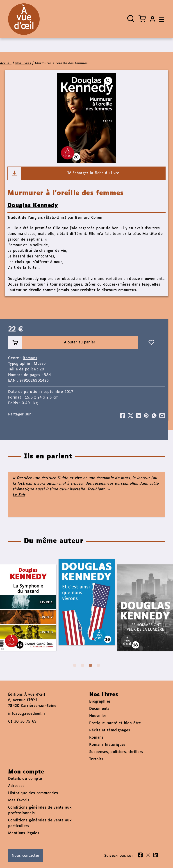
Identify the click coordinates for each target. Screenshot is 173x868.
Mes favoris (19, 800)
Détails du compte (25, 779)
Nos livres (23, 63)
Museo (40, 364)
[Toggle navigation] (160, 19)
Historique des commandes (33, 793)
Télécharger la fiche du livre (63, 173)
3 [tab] (90, 665)
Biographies (100, 702)
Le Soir (19, 495)
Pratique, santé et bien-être (115, 723)
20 (42, 369)
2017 (69, 392)
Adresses (16, 786)
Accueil (6, 63)
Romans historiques (107, 745)
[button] (108, 81)
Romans (30, 358)
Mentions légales (24, 833)
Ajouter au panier (52, 343)
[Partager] (123, 416)
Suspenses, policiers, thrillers (116, 752)
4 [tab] (98, 665)
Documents (99, 709)
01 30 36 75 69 (22, 722)
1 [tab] (75, 665)
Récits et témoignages (110, 730)
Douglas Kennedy (33, 205)
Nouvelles (98, 716)
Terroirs (96, 759)
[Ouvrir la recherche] (131, 18)
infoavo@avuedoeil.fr (27, 714)
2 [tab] (83, 665)
